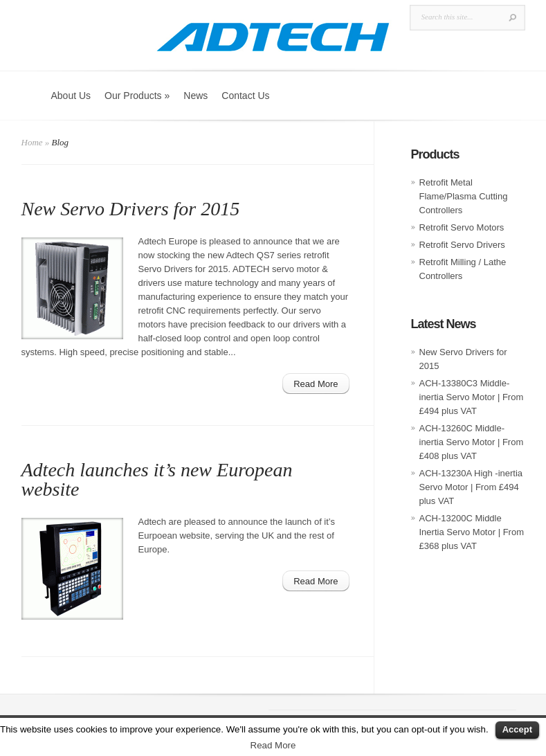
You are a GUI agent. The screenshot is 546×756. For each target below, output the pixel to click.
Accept (517, 729)
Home (32, 142)
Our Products (137, 96)
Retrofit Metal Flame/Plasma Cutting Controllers (464, 196)
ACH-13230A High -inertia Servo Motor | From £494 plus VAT (471, 487)
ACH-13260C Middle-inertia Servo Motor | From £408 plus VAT (472, 442)
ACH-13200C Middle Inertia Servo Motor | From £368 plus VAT (472, 532)
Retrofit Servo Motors (462, 227)
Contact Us (245, 96)
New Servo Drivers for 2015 (131, 209)
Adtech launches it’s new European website (157, 479)
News (195, 96)
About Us (71, 96)
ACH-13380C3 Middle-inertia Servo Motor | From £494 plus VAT (472, 397)
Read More (273, 745)
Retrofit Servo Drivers (462, 245)
